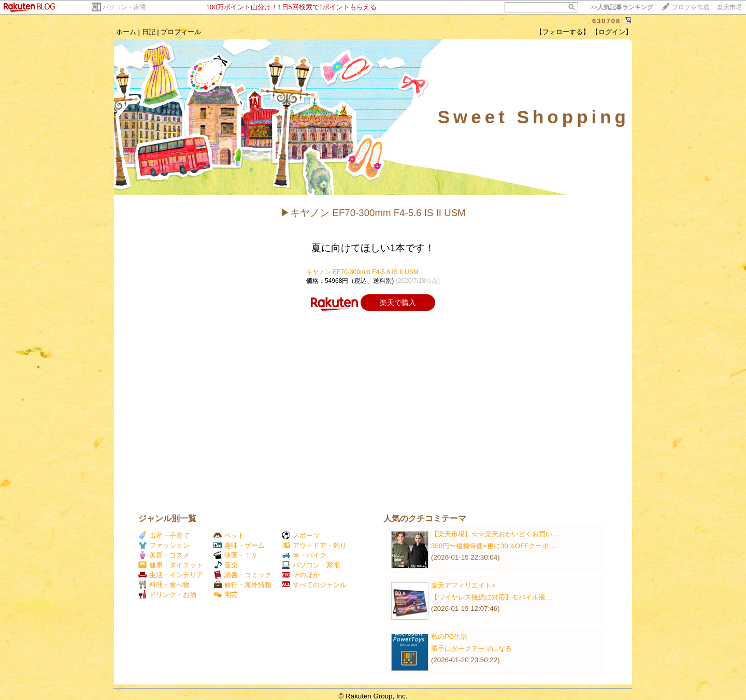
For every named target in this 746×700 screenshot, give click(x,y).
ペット (229, 535)
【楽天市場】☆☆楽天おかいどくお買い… (495, 534)
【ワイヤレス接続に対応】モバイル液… (492, 597)
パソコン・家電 (124, 7)
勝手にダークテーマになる (471, 648)
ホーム (126, 32)
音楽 (226, 565)
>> (622, 7)
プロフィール (181, 32)
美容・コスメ (164, 555)
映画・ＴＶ (236, 555)
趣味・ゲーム (239, 545)
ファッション (164, 545)
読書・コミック (242, 575)
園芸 (226, 595)
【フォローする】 (563, 32)
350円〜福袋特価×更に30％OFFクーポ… (493, 546)
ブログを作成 (691, 7)
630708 (606, 21)
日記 (149, 32)
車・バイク (304, 555)
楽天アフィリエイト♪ (463, 585)
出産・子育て (164, 535)
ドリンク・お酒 (167, 595)
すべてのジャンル (314, 585)
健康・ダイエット (171, 565)
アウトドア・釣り (314, 545)
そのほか (301, 575)
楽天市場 (729, 7)
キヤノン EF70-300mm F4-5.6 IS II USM (362, 272)
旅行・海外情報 (242, 585)
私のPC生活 (449, 637)
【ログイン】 (612, 32)
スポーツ (301, 535)
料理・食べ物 (164, 585)
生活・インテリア (171, 575)
